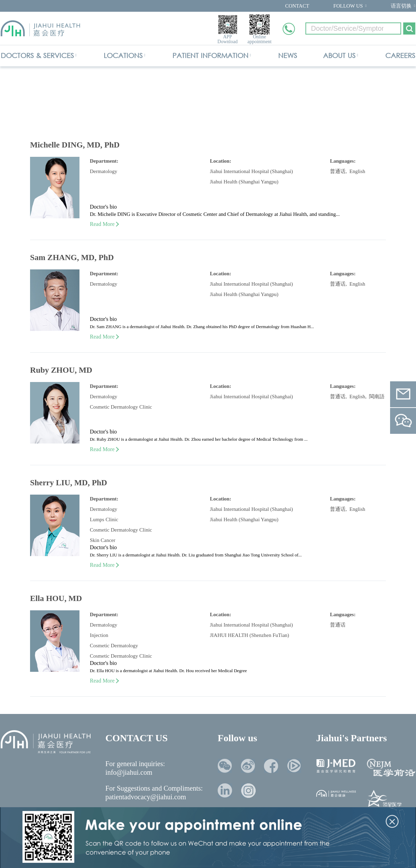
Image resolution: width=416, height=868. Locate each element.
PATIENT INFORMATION (210, 55)
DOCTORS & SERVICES (37, 55)
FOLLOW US (348, 6)
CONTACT (297, 6)
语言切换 (401, 6)
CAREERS (400, 55)
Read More (104, 224)
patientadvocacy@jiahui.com (146, 797)
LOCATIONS (123, 55)
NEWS (288, 55)
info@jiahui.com (129, 772)
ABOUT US (339, 55)
